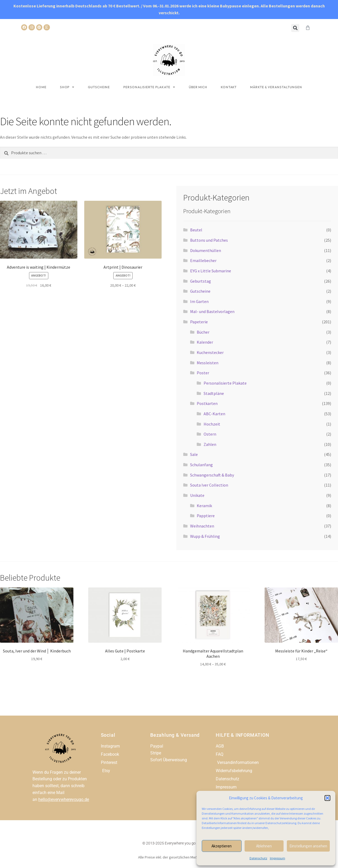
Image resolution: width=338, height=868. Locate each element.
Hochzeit (212, 424)
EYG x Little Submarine (211, 271)
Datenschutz (258, 858)
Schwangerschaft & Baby (212, 475)
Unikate (197, 495)
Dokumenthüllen (206, 250)
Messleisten (208, 363)
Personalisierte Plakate (149, 87)
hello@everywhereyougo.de (64, 799)
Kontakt (229, 87)
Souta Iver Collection (209, 485)
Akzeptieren (222, 846)
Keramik (204, 506)
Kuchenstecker (210, 352)
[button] (327, 798)
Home (41, 87)
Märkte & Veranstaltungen (276, 87)
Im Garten (199, 301)
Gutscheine (99, 87)
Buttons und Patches (209, 240)
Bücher (203, 332)
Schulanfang (201, 465)
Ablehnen (264, 846)
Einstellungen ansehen (308, 846)
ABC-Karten (214, 414)
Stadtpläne (214, 393)
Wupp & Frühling (205, 536)
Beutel (196, 230)
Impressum (278, 858)
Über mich (198, 87)
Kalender (205, 342)
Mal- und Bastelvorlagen (212, 311)
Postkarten (207, 403)
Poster (203, 373)
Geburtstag (201, 281)
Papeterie (199, 322)
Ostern (210, 434)
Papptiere (206, 516)
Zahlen (210, 444)
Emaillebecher (203, 260)
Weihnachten (202, 526)
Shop (67, 87)
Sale (194, 454)
